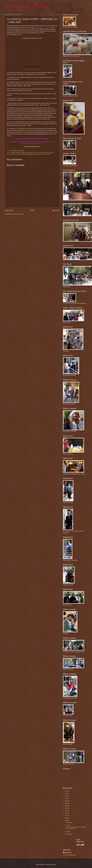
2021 (66, 801)
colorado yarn (46, 152)
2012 (66, 813)
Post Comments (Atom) (18, 214)
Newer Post (9, 210)
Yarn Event (48, 154)
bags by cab (14, 152)
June (68, 825)
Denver (13, 154)
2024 (66, 793)
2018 (66, 806)
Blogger (54, 864)
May (67, 832)
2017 (66, 808)
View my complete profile (69, 855)
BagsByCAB (68, 852)
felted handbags (30, 154)
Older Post (56, 210)
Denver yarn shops (20, 154)
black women (21, 152)
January (68, 834)
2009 (66, 820)
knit (35, 154)
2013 (66, 811)
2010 (66, 818)
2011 (66, 816)
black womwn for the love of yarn (33, 152)
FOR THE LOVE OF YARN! (27, 7)
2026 (66, 791)
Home (33, 210)
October (68, 823)
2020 (66, 803)
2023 (66, 796)
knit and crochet (41, 154)
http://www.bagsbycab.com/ (14, 35)
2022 (66, 798)
